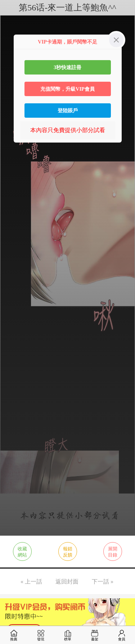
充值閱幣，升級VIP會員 (67, 89)
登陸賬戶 (68, 111)
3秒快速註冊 (67, 67)
